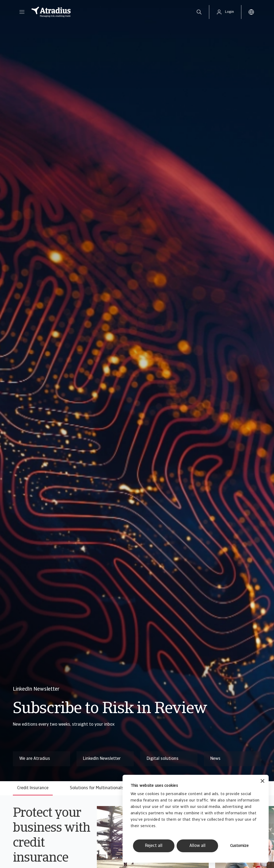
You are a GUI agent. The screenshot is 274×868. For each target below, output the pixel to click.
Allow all (197, 846)
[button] (22, 12)
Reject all (154, 846)
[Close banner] (262, 782)
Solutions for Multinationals (97, 788)
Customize (239, 846)
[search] (199, 12)
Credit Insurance (33, 788)
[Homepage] (108, 12)
